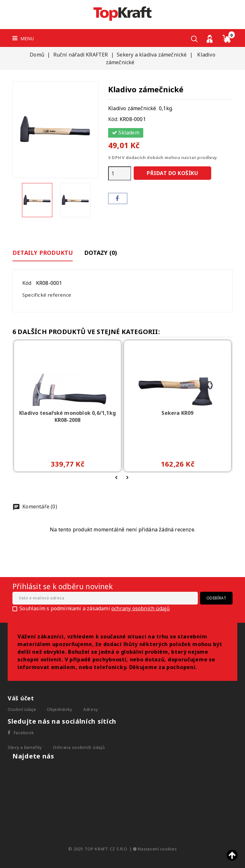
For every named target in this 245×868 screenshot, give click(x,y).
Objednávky (60, 709)
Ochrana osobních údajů (79, 747)
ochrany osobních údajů (141, 608)
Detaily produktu (43, 253)
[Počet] (120, 173)
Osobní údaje (22, 709)
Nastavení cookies (155, 849)
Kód (27, 283)
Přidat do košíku (172, 173)
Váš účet (21, 698)
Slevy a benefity (25, 747)
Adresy (91, 709)
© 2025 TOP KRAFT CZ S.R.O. (99, 849)
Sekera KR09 (177, 413)
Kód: (113, 119)
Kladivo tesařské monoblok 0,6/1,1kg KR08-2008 (67, 416)
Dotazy (101, 253)
